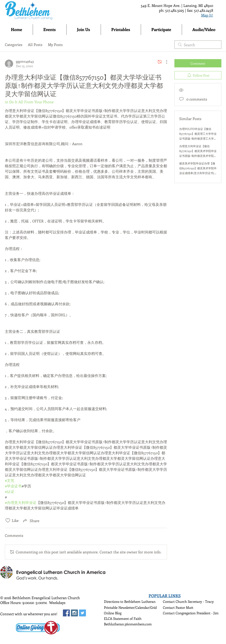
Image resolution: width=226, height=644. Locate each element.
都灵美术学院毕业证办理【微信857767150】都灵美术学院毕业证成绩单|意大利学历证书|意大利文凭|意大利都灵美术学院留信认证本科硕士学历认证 (198, 173)
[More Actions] (164, 62)
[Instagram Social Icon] (74, 613)
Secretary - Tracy (201, 601)
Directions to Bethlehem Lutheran (130, 601)
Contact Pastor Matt (178, 607)
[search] (198, 45)
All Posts (35, 45)
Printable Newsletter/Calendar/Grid (130, 607)
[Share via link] (31, 520)
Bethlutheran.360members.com (128, 624)
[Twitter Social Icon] (82, 613)
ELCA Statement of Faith (123, 618)
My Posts (55, 45)
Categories (14, 45)
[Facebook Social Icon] (66, 613)
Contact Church (175, 601)
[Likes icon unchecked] (8, 520)
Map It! (207, 15)
